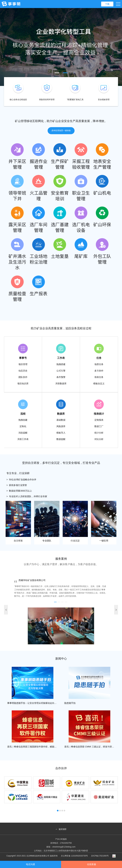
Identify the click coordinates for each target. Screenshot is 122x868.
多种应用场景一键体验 (61, 131)
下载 (107, 4)
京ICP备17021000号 (100, 856)
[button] (57, 73)
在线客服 (92, 864)
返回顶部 (61, 829)
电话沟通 (30, 864)
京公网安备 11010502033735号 (74, 856)
